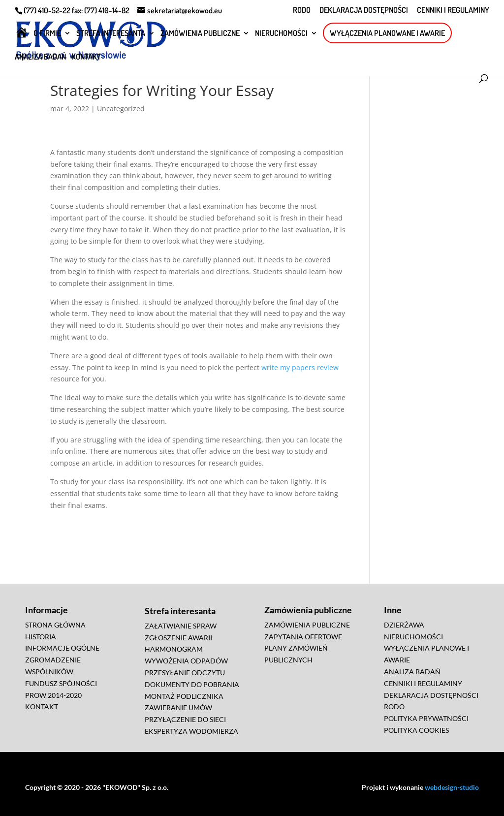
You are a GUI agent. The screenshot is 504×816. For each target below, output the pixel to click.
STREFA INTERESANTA (111, 34)
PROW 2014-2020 (53, 695)
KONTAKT (86, 57)
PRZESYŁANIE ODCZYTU (185, 673)
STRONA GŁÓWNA (55, 625)
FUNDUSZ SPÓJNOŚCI (61, 683)
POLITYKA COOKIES (416, 730)
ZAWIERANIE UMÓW (178, 707)
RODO (302, 10)
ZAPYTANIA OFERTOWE (303, 637)
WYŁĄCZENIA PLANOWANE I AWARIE (387, 33)
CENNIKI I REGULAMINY (453, 10)
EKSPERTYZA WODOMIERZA (191, 731)
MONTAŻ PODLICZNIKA (184, 696)
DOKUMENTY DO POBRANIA (192, 684)
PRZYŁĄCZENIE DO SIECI (185, 719)
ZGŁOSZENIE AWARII (178, 638)
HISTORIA (41, 637)
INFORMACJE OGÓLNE (62, 648)
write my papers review (300, 367)
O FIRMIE (47, 34)
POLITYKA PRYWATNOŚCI (426, 718)
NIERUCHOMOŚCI (281, 34)
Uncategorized (121, 109)
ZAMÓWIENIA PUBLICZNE (200, 34)
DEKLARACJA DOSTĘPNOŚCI (364, 10)
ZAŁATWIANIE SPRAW (181, 626)
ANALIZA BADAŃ (40, 57)
